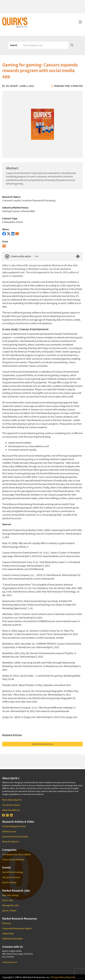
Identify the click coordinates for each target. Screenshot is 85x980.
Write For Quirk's (11, 842)
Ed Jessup (12, 86)
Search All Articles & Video (15, 836)
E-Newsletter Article (13, 222)
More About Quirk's (12, 800)
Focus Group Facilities (13, 859)
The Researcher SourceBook (16, 854)
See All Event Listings (13, 872)
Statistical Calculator (13, 938)
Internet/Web (28, 211)
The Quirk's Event (11, 805)
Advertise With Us (11, 810)
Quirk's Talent (9, 910)
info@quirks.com (10, 962)
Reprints (71, 977)
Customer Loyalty (11, 200)
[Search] (45, 45)
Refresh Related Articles (43, 744)
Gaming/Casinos (11, 211)
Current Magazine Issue (14, 826)
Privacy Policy (58, 977)
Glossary (7, 923)
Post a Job (7, 900)
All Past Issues (9, 831)
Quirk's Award (9, 882)
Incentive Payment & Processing (39, 200)
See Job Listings (10, 895)
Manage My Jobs (11, 905)
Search (14, 45)
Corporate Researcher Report (17, 928)
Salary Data (8, 933)
